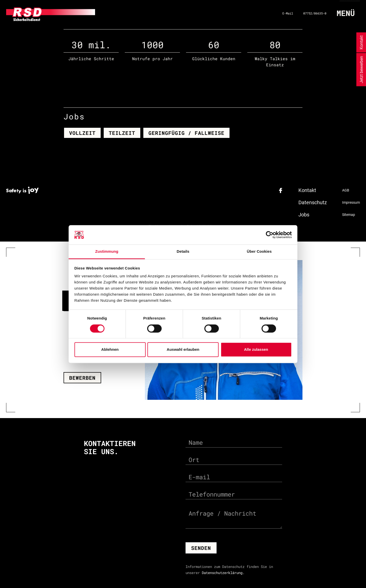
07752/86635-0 (315, 13)
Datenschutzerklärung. (223, 573)
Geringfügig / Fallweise (186, 133)
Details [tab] (183, 252)
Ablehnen (110, 350)
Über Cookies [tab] (259, 252)
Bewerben (82, 377)
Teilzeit (122, 133)
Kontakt (307, 190)
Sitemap (349, 214)
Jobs (304, 214)
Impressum (351, 202)
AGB (346, 190)
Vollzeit (82, 133)
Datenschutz (313, 202)
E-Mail (288, 13)
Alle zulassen (256, 350)
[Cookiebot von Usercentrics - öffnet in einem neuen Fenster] (270, 235)
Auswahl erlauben (183, 350)
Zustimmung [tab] (107, 252)
